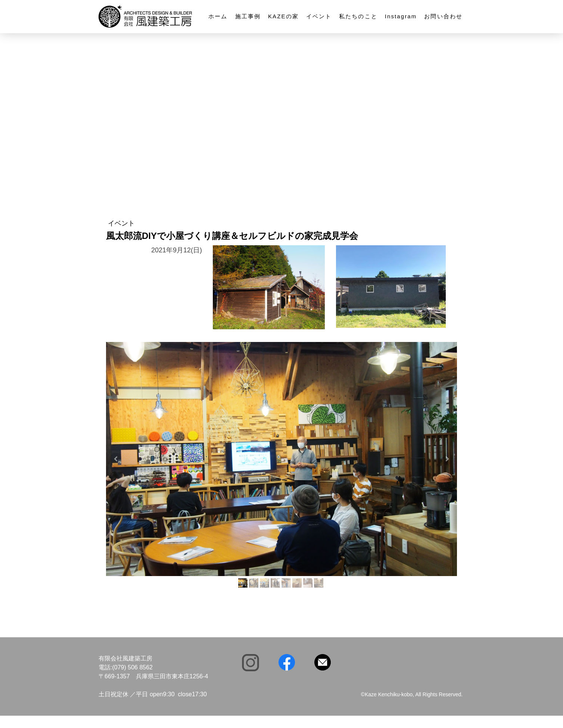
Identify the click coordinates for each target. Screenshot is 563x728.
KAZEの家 (283, 16)
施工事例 (248, 16)
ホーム (218, 16)
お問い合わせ (443, 16)
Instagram (401, 16)
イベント (319, 16)
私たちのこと (358, 16)
